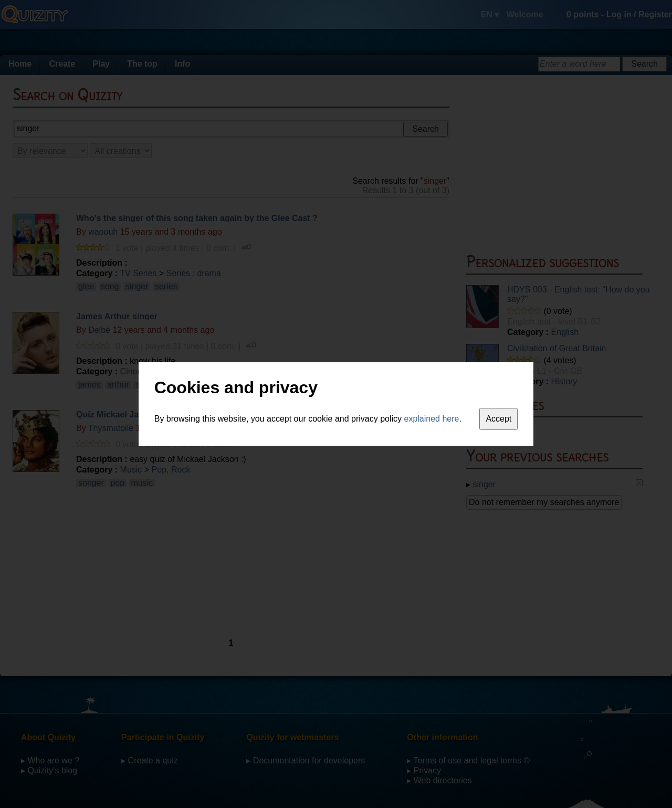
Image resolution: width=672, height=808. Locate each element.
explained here (432, 419)
